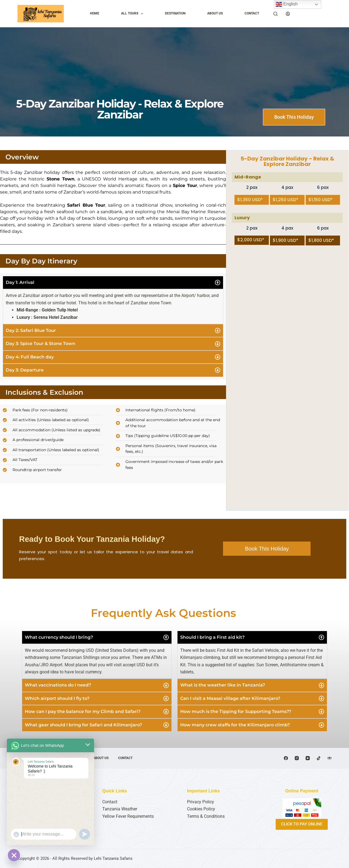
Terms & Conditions (206, 816)
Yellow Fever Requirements (128, 816)
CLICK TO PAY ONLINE (302, 824)
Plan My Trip (315, 13)
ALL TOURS (133, 14)
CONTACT (252, 13)
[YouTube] (308, 758)
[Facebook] (286, 758)
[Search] (276, 14)
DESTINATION (175, 13)
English (287, 4)
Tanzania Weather (120, 809)
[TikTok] (319, 758)
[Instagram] (297, 758)
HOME (95, 13)
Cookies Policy (201, 809)
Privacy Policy (201, 802)
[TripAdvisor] (330, 758)
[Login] (288, 14)
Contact (110, 802)
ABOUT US (215, 13)
